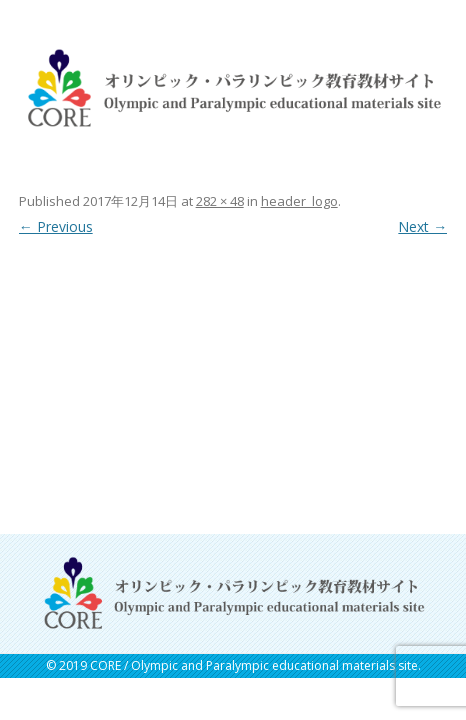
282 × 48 (220, 201)
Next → (422, 226)
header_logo (299, 201)
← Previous (56, 226)
